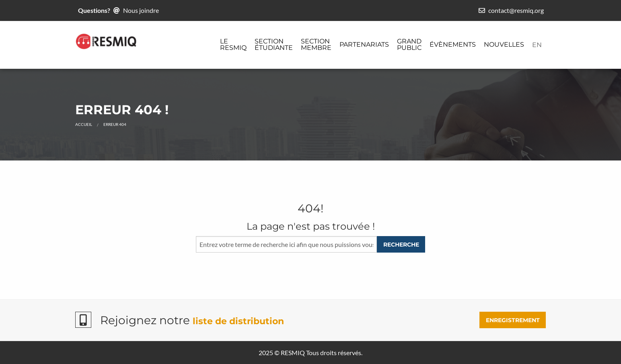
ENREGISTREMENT (513, 320)
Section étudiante (274, 44)
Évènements (453, 44)
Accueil (84, 124)
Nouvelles (504, 44)
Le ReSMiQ (233, 44)
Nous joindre (141, 10)
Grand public (409, 44)
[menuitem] (233, 45)
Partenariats (364, 44)
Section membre (316, 44)
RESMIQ (293, 353)
